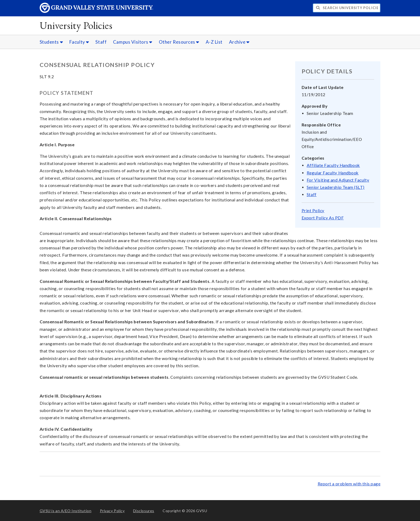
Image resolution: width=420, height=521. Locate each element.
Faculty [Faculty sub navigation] (79, 42)
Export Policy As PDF (323, 218)
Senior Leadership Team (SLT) (336, 187)
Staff (101, 42)
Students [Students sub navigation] (51, 42)
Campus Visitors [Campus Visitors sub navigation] (133, 42)
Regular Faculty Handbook (333, 173)
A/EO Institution (66, 511)
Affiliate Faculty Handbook (333, 165)
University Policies (76, 25)
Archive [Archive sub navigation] (239, 42)
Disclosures (144, 511)
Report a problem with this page (349, 484)
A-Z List (214, 42)
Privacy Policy (112, 511)
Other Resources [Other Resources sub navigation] (179, 42)
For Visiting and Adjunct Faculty (338, 180)
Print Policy (313, 211)
